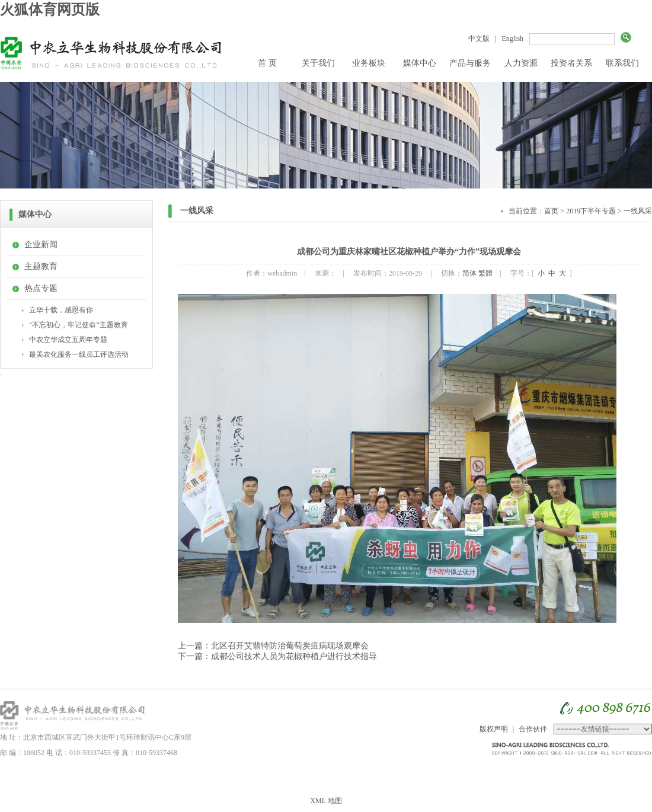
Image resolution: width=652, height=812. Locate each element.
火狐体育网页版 (50, 9)
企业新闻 (41, 244)
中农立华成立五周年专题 (68, 340)
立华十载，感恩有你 (61, 310)
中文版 (479, 39)
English (512, 39)
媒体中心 (420, 63)
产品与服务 (470, 63)
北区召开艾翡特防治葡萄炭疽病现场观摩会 (290, 646)
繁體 (485, 273)
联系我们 (622, 63)
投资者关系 (571, 63)
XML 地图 (326, 801)
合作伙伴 (533, 729)
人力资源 (521, 63)
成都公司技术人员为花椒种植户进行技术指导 (294, 656)
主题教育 (41, 266)
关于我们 (318, 63)
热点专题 (41, 288)
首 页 (267, 63)
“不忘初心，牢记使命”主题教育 (79, 325)
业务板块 (369, 63)
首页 (551, 211)
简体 (469, 273)
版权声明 (494, 729)
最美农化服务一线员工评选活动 (79, 354)
